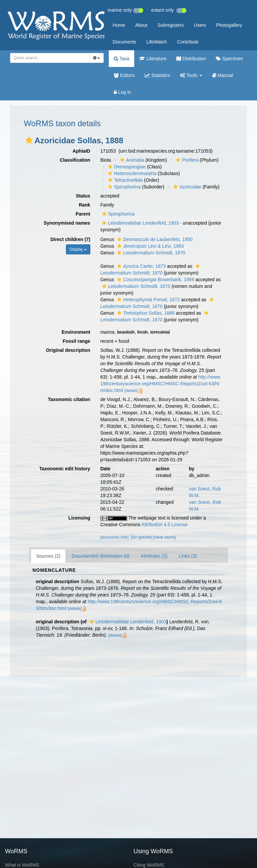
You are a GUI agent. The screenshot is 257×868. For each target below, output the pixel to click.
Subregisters (170, 25)
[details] (131, 391)
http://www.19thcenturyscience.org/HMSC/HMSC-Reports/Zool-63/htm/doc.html (161, 384)
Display (78, 249)
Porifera (186, 160)
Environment (76, 332)
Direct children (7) (70, 239)
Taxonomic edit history (65, 469)
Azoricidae (186, 187)
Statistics (157, 75)
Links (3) (188, 556)
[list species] (142, 537)
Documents (125, 42)
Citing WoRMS (149, 865)
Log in (122, 92)
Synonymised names (67, 223)
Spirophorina (123, 187)
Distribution (191, 59)
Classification (75, 160)
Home (119, 25)
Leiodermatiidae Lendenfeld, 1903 (140, 223)
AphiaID (81, 151)
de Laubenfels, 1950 (154, 239)
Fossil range (76, 341)
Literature (153, 59)
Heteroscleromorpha (132, 173)
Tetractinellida (125, 180)
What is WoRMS (22, 865)
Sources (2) (48, 556)
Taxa (121, 59)
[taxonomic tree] (115, 537)
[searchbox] (48, 58)
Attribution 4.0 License (165, 525)
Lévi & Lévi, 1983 (150, 246)
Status (83, 196)
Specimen (229, 59)
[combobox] (50, 58)
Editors (124, 75)
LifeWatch (157, 42)
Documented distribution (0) (100, 556)
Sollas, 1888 (145, 313)
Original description (68, 350)
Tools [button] (191, 75)
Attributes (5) (154, 556)
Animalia (131, 160)
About (141, 25)
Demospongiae (126, 167)
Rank (84, 205)
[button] (29, 140)
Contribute (188, 42)
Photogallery (229, 25)
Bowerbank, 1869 (155, 280)
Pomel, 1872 (148, 300)
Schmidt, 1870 (150, 253)
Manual (223, 75)
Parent (83, 214)
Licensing (79, 518)
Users (200, 25)
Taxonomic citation (69, 399)
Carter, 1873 (141, 266)
